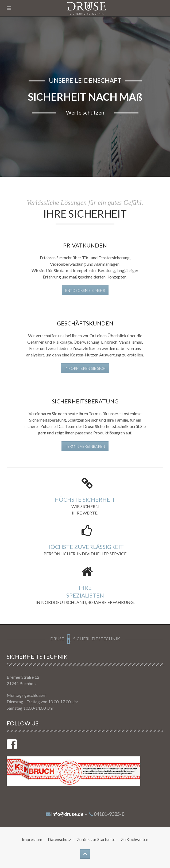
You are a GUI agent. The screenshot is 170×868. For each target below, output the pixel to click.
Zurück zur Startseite (96, 839)
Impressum (32, 839)
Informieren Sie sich (85, 368)
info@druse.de (67, 814)
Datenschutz (59, 839)
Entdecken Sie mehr (85, 290)
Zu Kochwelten (135, 839)
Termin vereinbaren (85, 446)
